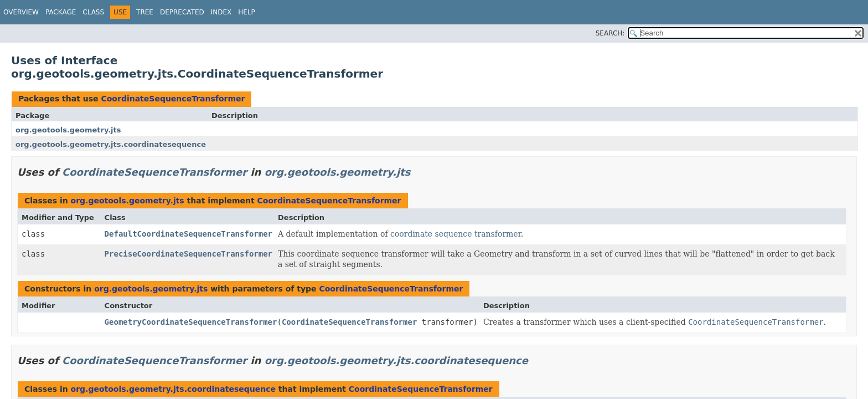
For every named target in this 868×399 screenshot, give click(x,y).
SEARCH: (610, 33)
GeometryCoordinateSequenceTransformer (191, 322)
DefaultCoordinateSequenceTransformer (188, 234)
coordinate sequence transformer (456, 234)
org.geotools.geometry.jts (68, 130)
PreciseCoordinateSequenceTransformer (188, 254)
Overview (21, 12)
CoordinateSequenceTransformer (173, 99)
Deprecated (182, 12)
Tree (145, 12)
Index (221, 12)
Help (247, 12)
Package (61, 12)
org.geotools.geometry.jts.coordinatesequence (111, 144)
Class (93, 12)
